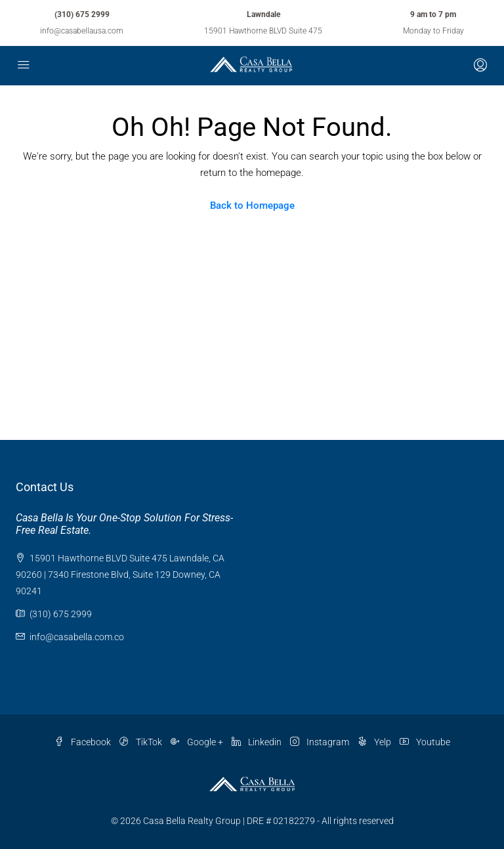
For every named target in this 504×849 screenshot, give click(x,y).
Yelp (375, 742)
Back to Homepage (252, 206)
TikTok (142, 742)
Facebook (84, 742)
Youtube (425, 742)
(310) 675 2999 (82, 14)
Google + (198, 742)
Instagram (321, 742)
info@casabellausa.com (82, 31)
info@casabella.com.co (77, 637)
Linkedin (258, 742)
